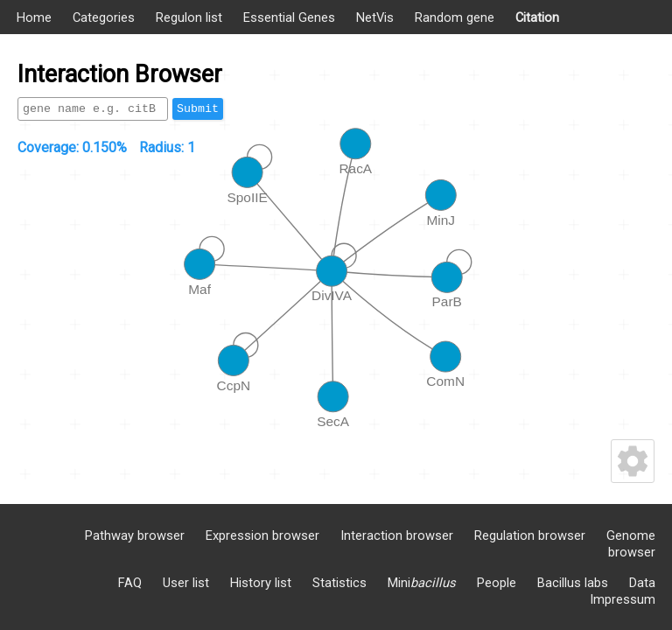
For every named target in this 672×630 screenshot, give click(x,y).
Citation (537, 17)
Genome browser (631, 544)
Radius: (167, 147)
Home (34, 17)
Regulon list (189, 17)
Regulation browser (530, 535)
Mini (422, 583)
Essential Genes (289, 17)
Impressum (623, 599)
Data (642, 583)
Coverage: (72, 147)
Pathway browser (135, 535)
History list (261, 583)
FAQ (130, 583)
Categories (104, 17)
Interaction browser (397, 535)
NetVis (375, 17)
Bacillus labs (573, 583)
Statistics (339, 583)
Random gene (455, 17)
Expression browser (262, 535)
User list (186, 583)
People (497, 583)
